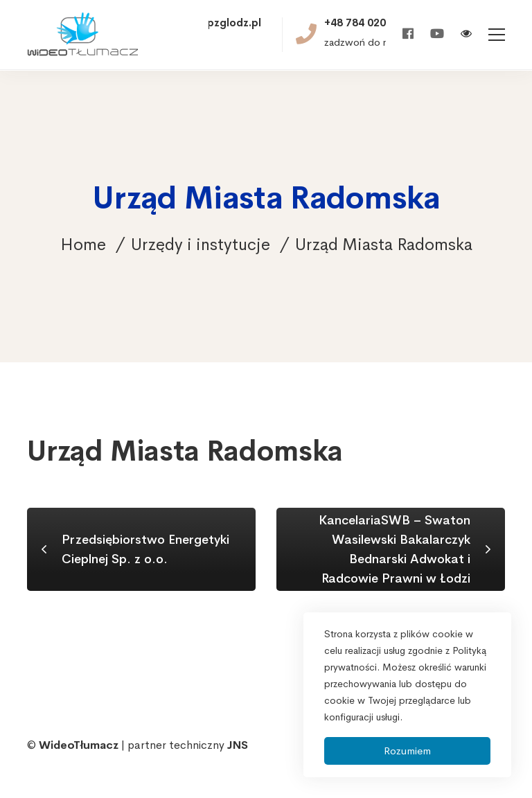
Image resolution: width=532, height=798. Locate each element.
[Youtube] (437, 34)
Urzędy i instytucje (201, 245)
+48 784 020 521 (366, 23)
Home (83, 245)
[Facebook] (408, 34)
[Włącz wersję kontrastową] (466, 35)
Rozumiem (407, 751)
